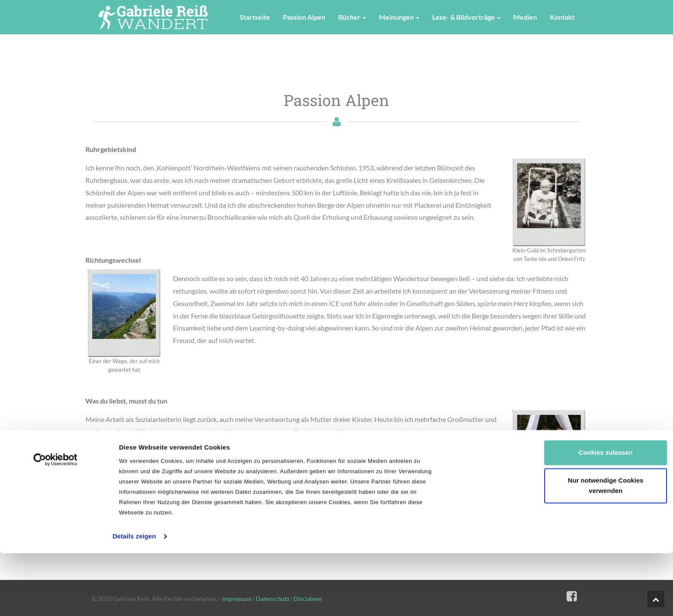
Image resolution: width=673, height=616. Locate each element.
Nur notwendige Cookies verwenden (606, 425)
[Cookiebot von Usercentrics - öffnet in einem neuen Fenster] (56, 399)
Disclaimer (308, 599)
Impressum (237, 599)
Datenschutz (273, 599)
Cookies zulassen (606, 392)
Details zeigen (134, 476)
